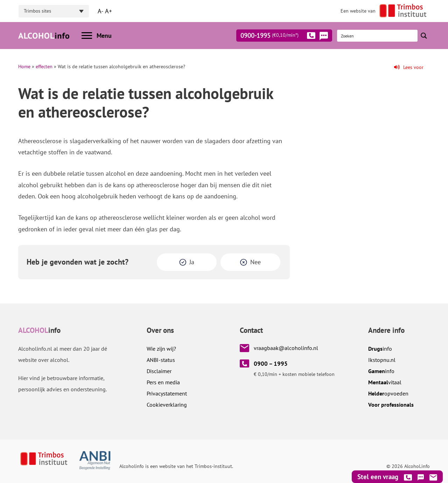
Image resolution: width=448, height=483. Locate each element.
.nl (382, 360)
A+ (108, 11)
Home (24, 66)
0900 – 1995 (271, 364)
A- (100, 11)
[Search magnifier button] (424, 36)
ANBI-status (161, 360)
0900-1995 (278, 37)
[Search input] (378, 36)
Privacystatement (167, 393)
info (380, 349)
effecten (44, 66)
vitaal (385, 382)
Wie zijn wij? (161, 349)
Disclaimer (159, 371)
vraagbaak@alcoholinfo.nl (286, 348)
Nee (255, 262)
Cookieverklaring (167, 405)
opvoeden (388, 393)
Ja (192, 262)
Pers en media (163, 382)
